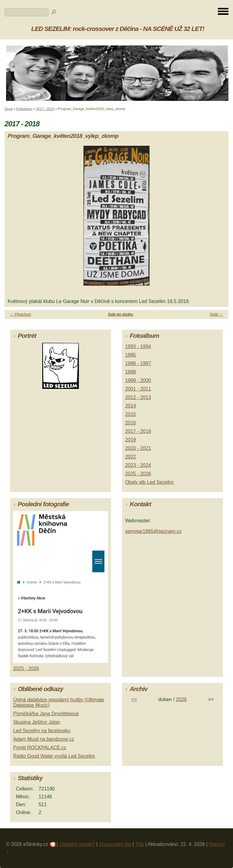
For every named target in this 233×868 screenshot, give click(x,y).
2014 (130, 406)
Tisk (140, 844)
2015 (130, 414)
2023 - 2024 (138, 465)
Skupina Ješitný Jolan (37, 722)
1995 (130, 355)
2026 (181, 699)
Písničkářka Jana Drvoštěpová (46, 714)
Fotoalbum (24, 109)
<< (134, 699)
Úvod (8, 109)
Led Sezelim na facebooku (42, 731)
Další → (216, 314)
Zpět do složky (121, 314)
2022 (130, 457)
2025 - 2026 (138, 474)
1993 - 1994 (138, 346)
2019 (130, 440)
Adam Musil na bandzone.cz (44, 739)
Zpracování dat (115, 844)
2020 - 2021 (138, 448)
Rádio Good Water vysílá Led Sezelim (54, 756)
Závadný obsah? (77, 844)
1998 (130, 372)
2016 (130, 423)
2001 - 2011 (138, 389)
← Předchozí (20, 314)
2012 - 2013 (138, 397)
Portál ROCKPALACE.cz (40, 748)
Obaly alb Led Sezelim (149, 482)
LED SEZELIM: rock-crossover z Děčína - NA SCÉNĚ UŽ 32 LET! (118, 29)
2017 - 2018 (45, 109)
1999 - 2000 (138, 380)
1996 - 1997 (138, 363)
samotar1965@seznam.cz (153, 531)
